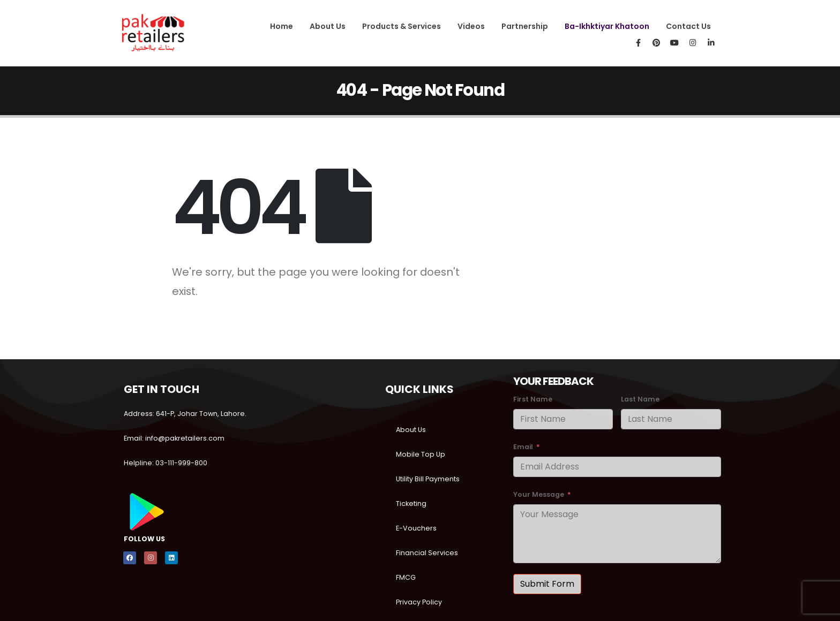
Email (523, 447)
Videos (471, 26)
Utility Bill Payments (428, 479)
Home (282, 26)
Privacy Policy (419, 602)
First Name (533, 399)
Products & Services (402, 26)
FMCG (406, 577)
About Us (328, 26)
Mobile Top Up (421, 454)
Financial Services (427, 553)
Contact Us (688, 26)
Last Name (640, 399)
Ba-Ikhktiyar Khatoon (607, 26)
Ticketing (411, 503)
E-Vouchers (416, 528)
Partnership (525, 26)
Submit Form (547, 584)
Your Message (539, 494)
